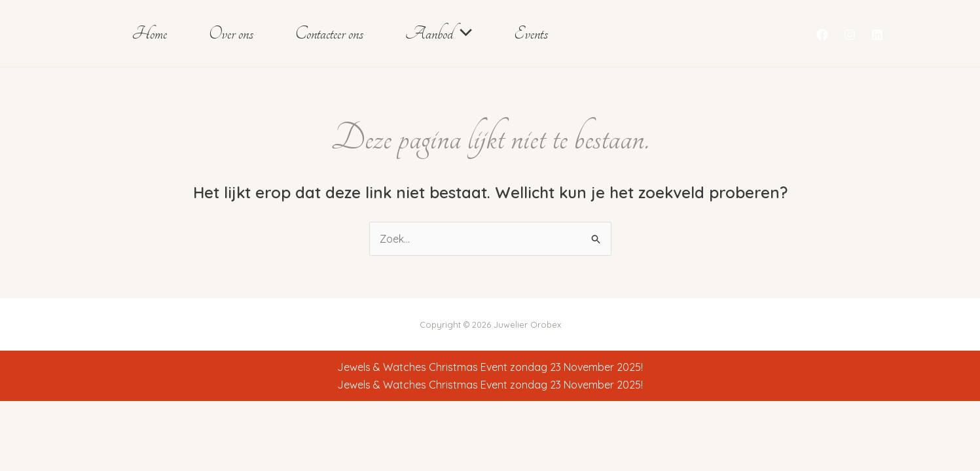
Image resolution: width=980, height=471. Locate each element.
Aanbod (439, 33)
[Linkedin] (877, 35)
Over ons (231, 33)
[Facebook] (822, 35)
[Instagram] (850, 35)
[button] (463, 33)
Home (149, 33)
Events (531, 33)
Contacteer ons (329, 33)
